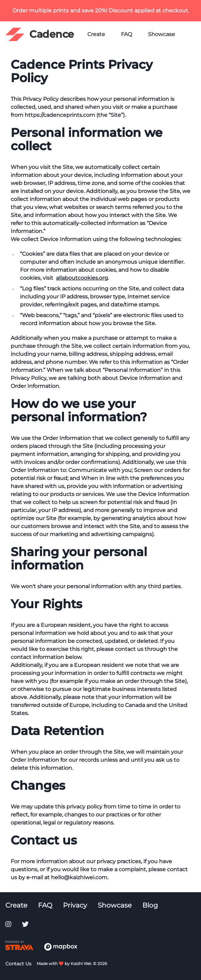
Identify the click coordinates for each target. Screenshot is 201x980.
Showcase (161, 34)
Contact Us (18, 964)
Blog (150, 905)
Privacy (75, 905)
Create (96, 34)
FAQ (126, 34)
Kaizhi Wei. (81, 963)
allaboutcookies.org (82, 278)
